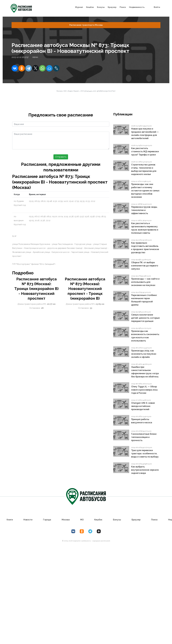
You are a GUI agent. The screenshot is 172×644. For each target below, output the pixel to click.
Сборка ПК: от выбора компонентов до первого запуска (145, 266)
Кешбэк (90, 7)
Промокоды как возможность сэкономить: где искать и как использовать (145, 336)
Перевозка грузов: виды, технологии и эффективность (144, 210)
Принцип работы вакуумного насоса (142, 421)
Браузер (112, 7)
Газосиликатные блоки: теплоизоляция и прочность (144, 437)
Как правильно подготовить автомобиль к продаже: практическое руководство (145, 248)
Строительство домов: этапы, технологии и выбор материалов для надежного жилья (144, 169)
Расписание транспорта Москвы (86, 25)
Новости (28, 520)
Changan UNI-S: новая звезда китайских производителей (143, 406)
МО (82, 520)
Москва (66, 520)
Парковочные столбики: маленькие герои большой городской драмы (144, 300)
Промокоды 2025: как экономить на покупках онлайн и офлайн (144, 354)
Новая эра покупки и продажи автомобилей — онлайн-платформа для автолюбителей (145, 134)
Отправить (61, 157)
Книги (10, 520)
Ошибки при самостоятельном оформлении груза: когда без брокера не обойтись (145, 372)
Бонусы (101, 7)
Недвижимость (137, 7)
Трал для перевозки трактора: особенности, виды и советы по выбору (145, 454)
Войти (157, 7)
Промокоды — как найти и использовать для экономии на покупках (145, 282)
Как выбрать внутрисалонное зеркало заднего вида (145, 470)
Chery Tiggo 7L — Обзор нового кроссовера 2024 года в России (144, 390)
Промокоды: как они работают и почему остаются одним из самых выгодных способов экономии (145, 191)
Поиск (123, 7)
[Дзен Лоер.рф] (99, 531)
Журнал (79, 7)
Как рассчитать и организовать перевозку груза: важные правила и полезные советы (145, 228)
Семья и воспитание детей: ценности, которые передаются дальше (145, 318)
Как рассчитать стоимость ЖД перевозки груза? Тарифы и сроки (145, 151)
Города (47, 520)
